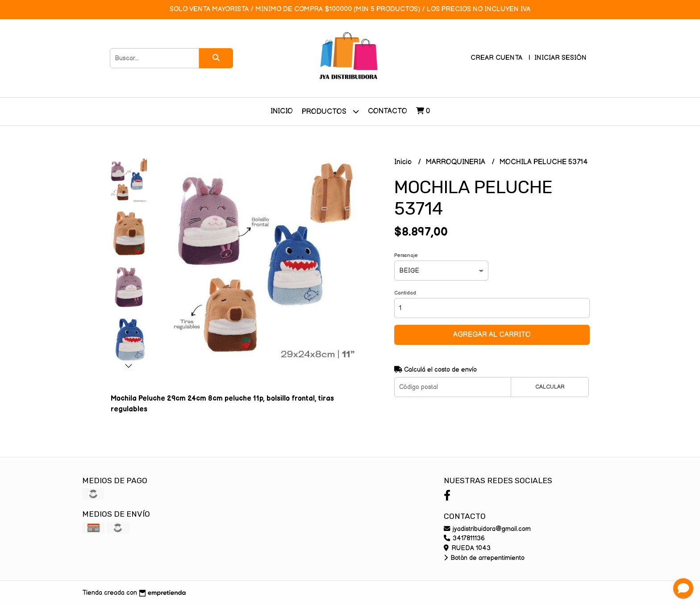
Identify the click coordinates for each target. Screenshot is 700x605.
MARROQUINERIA (456, 162)
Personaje (406, 255)
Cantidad (405, 293)
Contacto (387, 111)
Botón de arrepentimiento (484, 558)
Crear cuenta (496, 58)
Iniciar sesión (560, 58)
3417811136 (464, 538)
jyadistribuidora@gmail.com (487, 529)
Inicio (282, 111)
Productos (330, 111)
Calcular (550, 387)
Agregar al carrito (492, 335)
